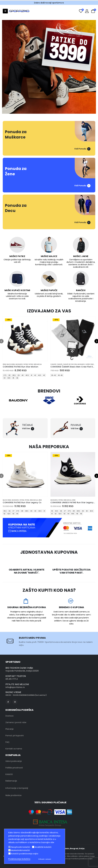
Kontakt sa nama (14, 749)
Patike (26, 364)
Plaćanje (10, 729)
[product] (25, 339)
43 (44, 375)
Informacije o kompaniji (17, 788)
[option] (49, 67)
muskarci (19, 364)
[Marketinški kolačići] (9, 850)
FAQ (7, 742)
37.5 (5, 375)
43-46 (60, 375)
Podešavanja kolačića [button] (19, 859)
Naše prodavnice (14, 795)
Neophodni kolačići (21, 847)
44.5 (9, 378)
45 (13, 378)
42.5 (40, 375)
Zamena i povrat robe (16, 722)
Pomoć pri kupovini (15, 736)
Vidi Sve (28, 428)
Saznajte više (48, 842)
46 (17, 378)
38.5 (14, 375)
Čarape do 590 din (70, 364)
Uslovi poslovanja (14, 761)
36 (10, 511)
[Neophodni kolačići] (9, 847)
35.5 (5, 511)
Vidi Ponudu (82, 149)
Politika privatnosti (14, 768)
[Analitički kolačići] (33, 847)
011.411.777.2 (12, 679)
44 (4, 378)
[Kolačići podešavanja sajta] (9, 853)
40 (23, 375)
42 (35, 375)
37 (13, 511)
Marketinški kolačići (20, 850)
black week (11, 364)
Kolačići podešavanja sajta (25, 854)
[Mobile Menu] (5, 11)
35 (52, 511)
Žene (4, 364)
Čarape (53, 364)
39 (19, 375)
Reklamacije (11, 781)
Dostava (9, 716)
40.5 (27, 375)
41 (31, 375)
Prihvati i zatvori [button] (45, 859)
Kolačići (9, 774)
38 (9, 375)
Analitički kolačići (43, 847)
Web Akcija (38, 364)
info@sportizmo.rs (15, 687)
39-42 (54, 375)
